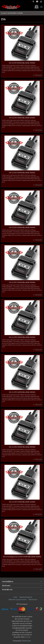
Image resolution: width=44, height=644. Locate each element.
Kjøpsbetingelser (26, 597)
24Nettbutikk (26, 641)
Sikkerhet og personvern (18, 599)
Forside (4, 13)
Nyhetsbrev (33, 599)
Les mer (28, 637)
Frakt (15, 597)
